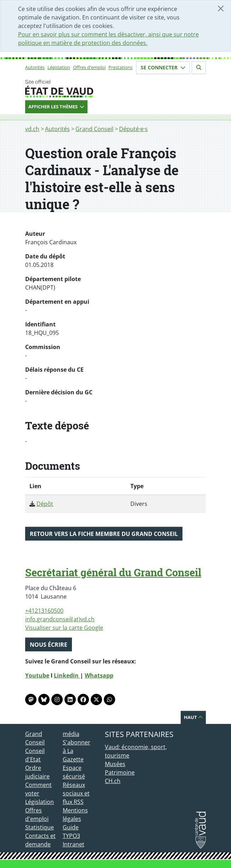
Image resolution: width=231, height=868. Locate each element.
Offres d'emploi (89, 67)
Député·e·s (133, 129)
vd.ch (32, 129)
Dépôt (45, 504)
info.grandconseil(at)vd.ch (60, 619)
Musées (115, 764)
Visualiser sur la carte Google (64, 628)
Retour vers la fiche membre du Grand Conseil (104, 534)
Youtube (37, 675)
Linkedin (67, 675)
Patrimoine (120, 772)
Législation (59, 67)
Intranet (74, 844)
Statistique (40, 827)
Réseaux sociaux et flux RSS (76, 793)
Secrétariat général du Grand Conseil (113, 572)
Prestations (120, 67)
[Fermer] (221, 8)
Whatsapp (99, 675)
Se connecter (163, 67)
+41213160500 (44, 611)
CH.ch (113, 781)
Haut (193, 717)
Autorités (35, 67)
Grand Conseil (94, 129)
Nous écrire (49, 645)
